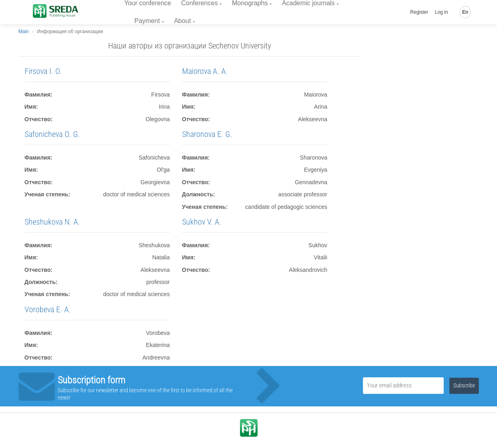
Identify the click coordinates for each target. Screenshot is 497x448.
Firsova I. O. (43, 71)
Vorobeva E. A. (48, 309)
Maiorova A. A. (205, 71)
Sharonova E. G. (207, 134)
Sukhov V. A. (202, 222)
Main (24, 32)
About (182, 21)
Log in (441, 12)
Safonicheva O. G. (52, 134)
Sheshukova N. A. (52, 222)
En (465, 12)
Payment (147, 21)
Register (419, 12)
